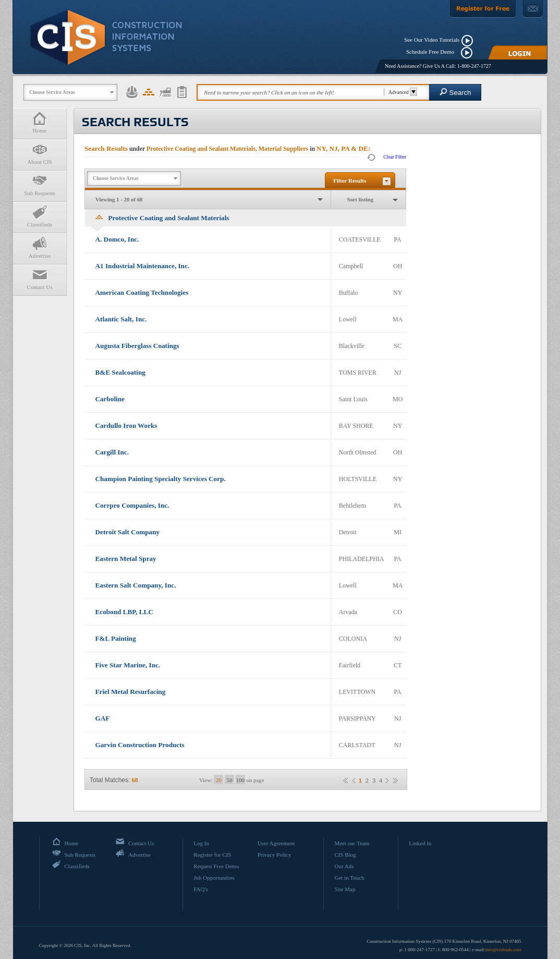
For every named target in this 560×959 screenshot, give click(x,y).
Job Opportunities (214, 878)
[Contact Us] (533, 9)
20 (219, 780)
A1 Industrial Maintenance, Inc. (143, 266)
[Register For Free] (483, 9)
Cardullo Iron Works (126, 425)
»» (395, 781)
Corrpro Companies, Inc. (132, 505)
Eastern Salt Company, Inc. (136, 585)
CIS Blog (345, 855)
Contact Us (40, 279)
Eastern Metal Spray (126, 559)
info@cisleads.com (503, 950)
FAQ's (200, 889)
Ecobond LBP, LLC (124, 612)
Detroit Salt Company (128, 532)
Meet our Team (352, 843)
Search (455, 92)
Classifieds (40, 216)
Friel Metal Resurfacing (131, 692)
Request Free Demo (216, 866)
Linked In (420, 843)
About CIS (40, 154)
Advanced (401, 92)
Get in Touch (349, 878)
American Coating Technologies (142, 292)
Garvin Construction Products (140, 745)
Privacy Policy (274, 855)
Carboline (110, 399)
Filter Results (350, 181)
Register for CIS (212, 855)
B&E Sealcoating (120, 372)
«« (346, 781)
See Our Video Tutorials (432, 40)
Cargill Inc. (112, 452)
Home (40, 122)
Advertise (40, 248)
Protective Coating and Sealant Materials (162, 218)
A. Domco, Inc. (117, 239)
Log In (201, 843)
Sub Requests (40, 185)
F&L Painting (116, 638)
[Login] (518, 52)
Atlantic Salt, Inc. (121, 319)
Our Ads (344, 866)
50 (230, 780)
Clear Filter (395, 157)
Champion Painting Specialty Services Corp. (161, 479)
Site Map (345, 889)
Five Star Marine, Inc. (128, 665)
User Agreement (276, 843)
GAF (103, 718)
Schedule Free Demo (433, 52)
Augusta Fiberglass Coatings (137, 346)
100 (240, 780)
